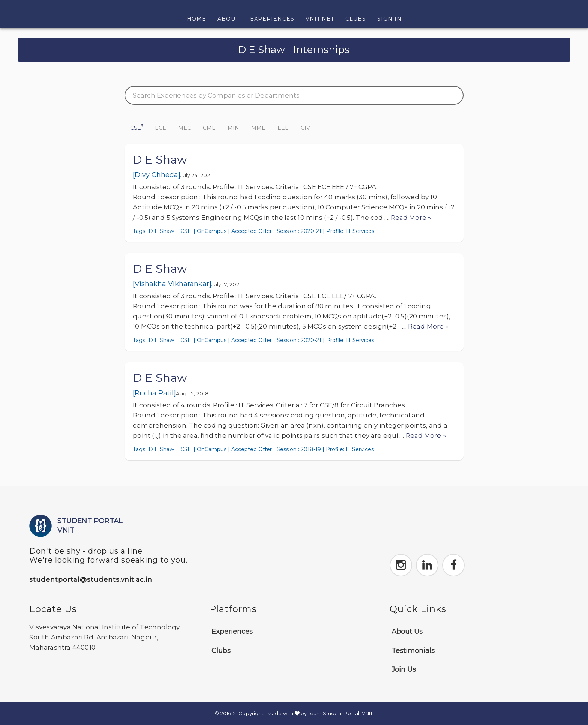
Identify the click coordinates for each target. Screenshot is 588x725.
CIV (305, 128)
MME (258, 128)
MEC (184, 128)
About (228, 19)
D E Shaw (160, 160)
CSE (136, 127)
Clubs (356, 19)
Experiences (272, 19)
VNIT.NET (320, 19)
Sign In (389, 19)
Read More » (411, 218)
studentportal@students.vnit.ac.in (91, 579)
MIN (233, 128)
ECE (160, 128)
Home (199, 18)
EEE (283, 128)
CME (209, 128)
